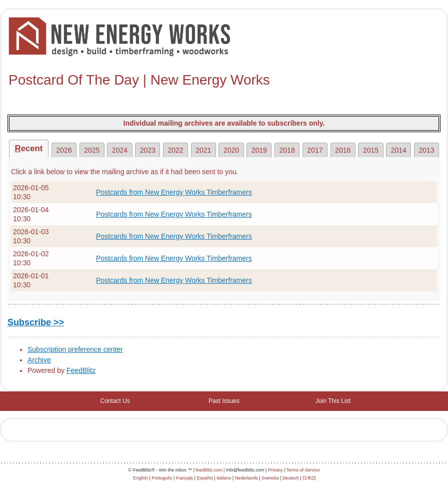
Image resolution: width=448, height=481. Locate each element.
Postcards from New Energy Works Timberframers (174, 192)
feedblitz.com (209, 470)
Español (205, 478)
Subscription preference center (75, 349)
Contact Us (115, 401)
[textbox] (224, 80)
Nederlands (246, 478)
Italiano (224, 478)
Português (162, 478)
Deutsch (291, 478)
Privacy (275, 470)
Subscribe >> (36, 322)
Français (185, 478)
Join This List (333, 401)
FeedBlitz (81, 370)
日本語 (309, 478)
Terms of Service (303, 470)
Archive (39, 360)
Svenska (270, 478)
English (140, 478)
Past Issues (224, 401)
